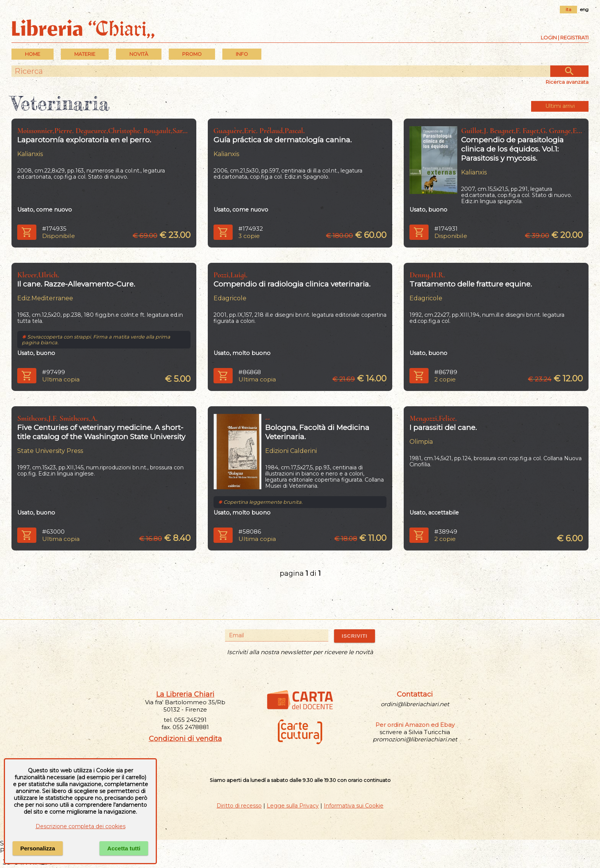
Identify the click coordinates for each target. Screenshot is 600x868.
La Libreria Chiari (185, 694)
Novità (139, 54)
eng (584, 9)
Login (549, 37)
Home (33, 54)
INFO (242, 54)
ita (568, 9)
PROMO (192, 54)
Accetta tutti (124, 848)
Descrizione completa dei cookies (81, 826)
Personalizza (38, 848)
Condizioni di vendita (185, 739)
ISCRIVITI (355, 636)
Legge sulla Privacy (293, 806)
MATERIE (85, 54)
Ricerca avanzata (567, 82)
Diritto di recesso (239, 806)
